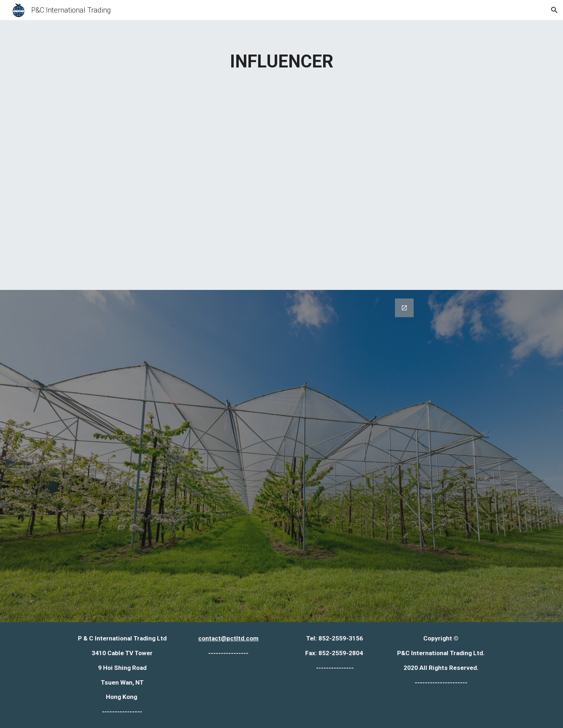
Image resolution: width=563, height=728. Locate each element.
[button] (554, 10)
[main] (281, 61)
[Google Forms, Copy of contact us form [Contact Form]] (281, 456)
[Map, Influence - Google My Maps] (281, 178)
